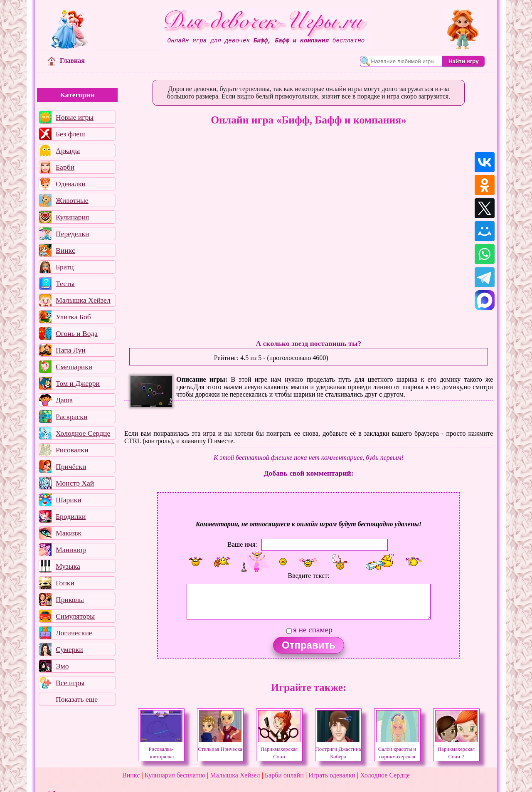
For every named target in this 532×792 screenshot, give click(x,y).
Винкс (65, 250)
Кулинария (72, 217)
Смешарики (74, 367)
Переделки (72, 234)
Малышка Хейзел (83, 300)
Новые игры (75, 117)
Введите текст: (309, 576)
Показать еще (77, 699)
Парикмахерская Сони (279, 749)
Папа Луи (71, 350)
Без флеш (70, 134)
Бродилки (71, 516)
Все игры (70, 683)
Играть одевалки (332, 775)
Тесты (65, 284)
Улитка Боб (73, 317)
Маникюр (71, 550)
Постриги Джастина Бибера (338, 749)
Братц (65, 267)
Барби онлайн (284, 775)
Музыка (68, 566)
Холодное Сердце (83, 433)
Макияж (69, 533)
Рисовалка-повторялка (161, 749)
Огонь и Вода (77, 333)
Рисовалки (72, 450)
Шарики (69, 500)
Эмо (62, 666)
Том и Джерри (78, 383)
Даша (64, 400)
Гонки (65, 583)
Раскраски (71, 417)
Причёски (71, 466)
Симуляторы (75, 616)
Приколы (70, 600)
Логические (74, 633)
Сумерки (69, 649)
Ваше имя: (242, 544)
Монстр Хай (75, 483)
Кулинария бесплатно (175, 775)
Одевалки (71, 184)
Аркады (68, 151)
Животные (72, 200)
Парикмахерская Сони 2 (456, 749)
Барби (65, 167)
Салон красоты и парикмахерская (397, 749)
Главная (66, 60)
